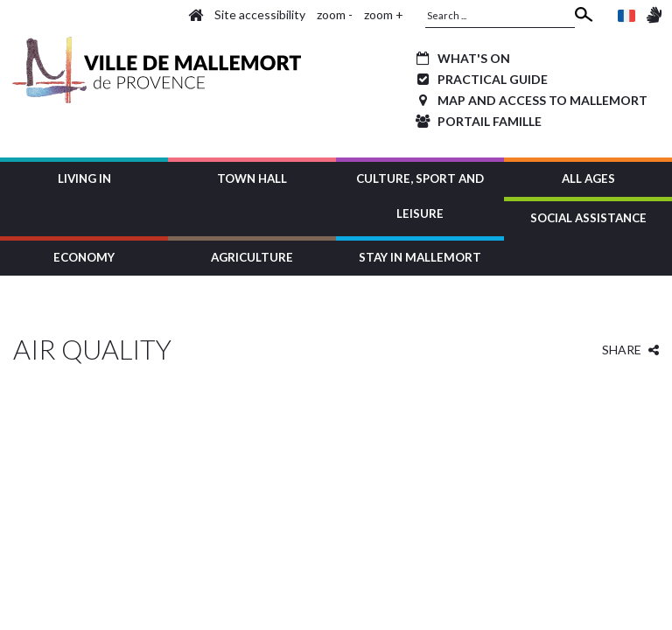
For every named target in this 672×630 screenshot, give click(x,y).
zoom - (335, 14)
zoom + (384, 14)
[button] (84, 177)
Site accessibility (260, 14)
